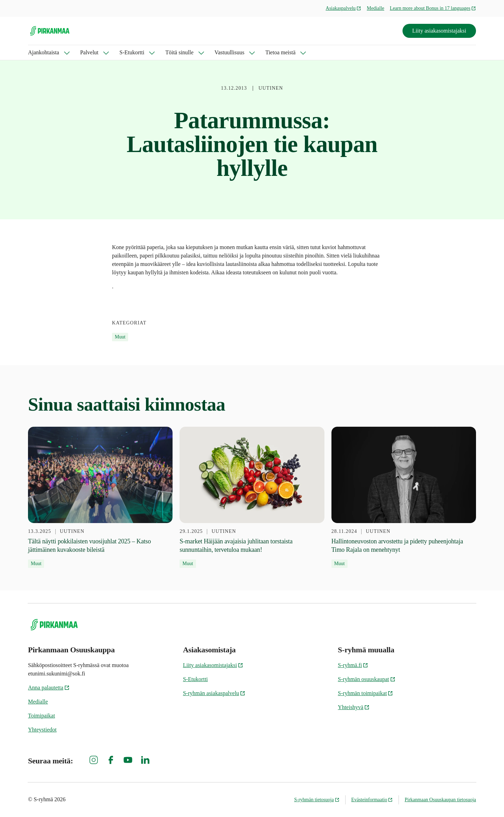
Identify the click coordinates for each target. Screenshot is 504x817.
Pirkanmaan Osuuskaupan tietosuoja (440, 800)
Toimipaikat (41, 716)
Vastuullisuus (229, 52)
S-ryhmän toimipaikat (365, 693)
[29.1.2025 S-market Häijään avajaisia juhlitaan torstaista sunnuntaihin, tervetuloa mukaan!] (252, 497)
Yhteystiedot (42, 730)
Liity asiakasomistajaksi (439, 31)
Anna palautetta (49, 688)
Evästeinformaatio (372, 800)
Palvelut (89, 52)
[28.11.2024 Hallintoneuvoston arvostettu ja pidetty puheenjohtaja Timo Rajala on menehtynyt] (404, 497)
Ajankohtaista (44, 52)
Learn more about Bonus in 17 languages (433, 8)
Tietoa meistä (280, 52)
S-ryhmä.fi (353, 665)
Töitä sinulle (179, 52)
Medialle (376, 8)
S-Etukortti (132, 52)
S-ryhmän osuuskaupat (366, 679)
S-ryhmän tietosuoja (317, 800)
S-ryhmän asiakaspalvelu (214, 693)
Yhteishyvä (354, 707)
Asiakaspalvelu (344, 8)
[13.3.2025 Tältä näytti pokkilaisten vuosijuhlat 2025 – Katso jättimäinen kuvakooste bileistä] (100, 497)
